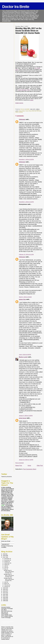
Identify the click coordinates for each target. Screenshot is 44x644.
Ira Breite (21, 112)
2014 (5, 591)
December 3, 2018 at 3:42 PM (26, 159)
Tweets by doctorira (7, 477)
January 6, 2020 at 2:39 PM (26, 416)
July (5, 566)
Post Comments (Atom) (30, 469)
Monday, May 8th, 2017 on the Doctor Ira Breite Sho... (9, 579)
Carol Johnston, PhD (24, 90)
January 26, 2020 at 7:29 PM (26, 460)
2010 (5, 598)
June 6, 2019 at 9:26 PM (25, 355)
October (6, 562)
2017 (5, 557)
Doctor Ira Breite (16, 7)
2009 (5, 599)
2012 (5, 594)
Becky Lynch (23, 357)
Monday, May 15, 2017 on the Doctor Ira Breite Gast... (9, 575)
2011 (5, 596)
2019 (5, 554)
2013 (5, 593)
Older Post (40, 466)
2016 (5, 588)
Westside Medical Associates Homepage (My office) (7, 609)
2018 (5, 556)
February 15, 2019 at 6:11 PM (26, 254)
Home (29, 466)
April (6, 582)
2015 (5, 590)
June (6, 567)
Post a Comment (20, 463)
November (7, 560)
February (7, 585)
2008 (5, 601)
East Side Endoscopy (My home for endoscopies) (7, 612)
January (6, 587)
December (7, 559)
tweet (32, 100)
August (6, 565)
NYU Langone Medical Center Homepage (7, 617)
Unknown (22, 119)
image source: (19, 103)
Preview (3, 546)
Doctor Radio (22, 111)
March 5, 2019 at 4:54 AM (25, 297)
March (6, 584)
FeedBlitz (4, 547)
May (5, 569)
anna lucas (23, 418)
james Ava (22, 299)
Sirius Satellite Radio (7, 615)
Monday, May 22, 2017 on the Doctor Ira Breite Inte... (9, 572)
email (3, 505)
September (7, 563)
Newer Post (19, 466)
